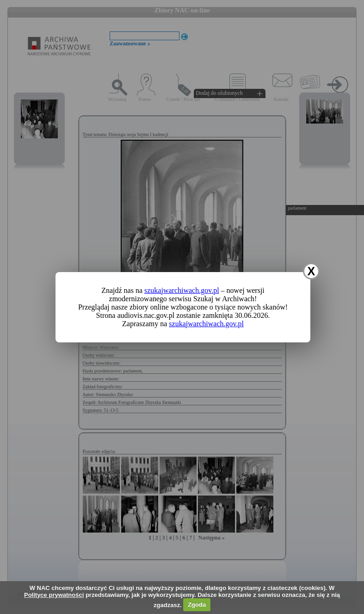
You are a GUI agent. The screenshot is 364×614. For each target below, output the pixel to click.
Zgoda (197, 605)
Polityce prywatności (54, 595)
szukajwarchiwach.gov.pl (182, 290)
